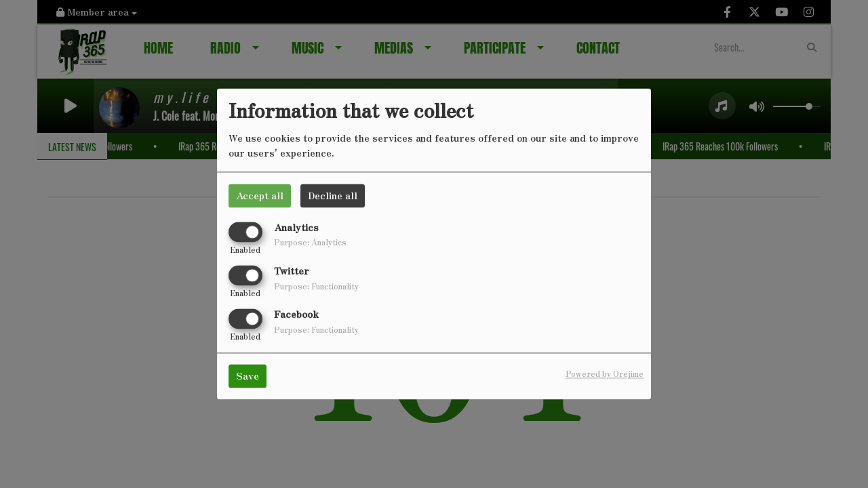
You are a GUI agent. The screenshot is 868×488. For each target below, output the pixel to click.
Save (248, 376)
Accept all (260, 195)
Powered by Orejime (605, 374)
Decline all (333, 195)
